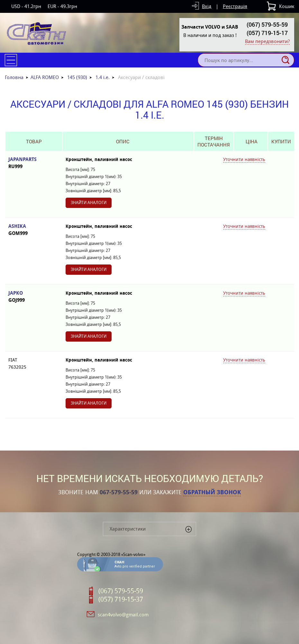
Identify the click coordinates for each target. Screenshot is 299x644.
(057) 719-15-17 (267, 33)
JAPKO (34, 297)
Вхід (207, 6)
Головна (14, 77)
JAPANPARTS (34, 163)
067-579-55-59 (119, 492)
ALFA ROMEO (45, 77)
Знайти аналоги (89, 203)
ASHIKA (34, 230)
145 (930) (77, 77)
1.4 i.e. (103, 77)
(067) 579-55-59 (267, 24)
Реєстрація (235, 6)
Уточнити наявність (244, 159)
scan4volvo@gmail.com (123, 615)
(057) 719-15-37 (121, 599)
